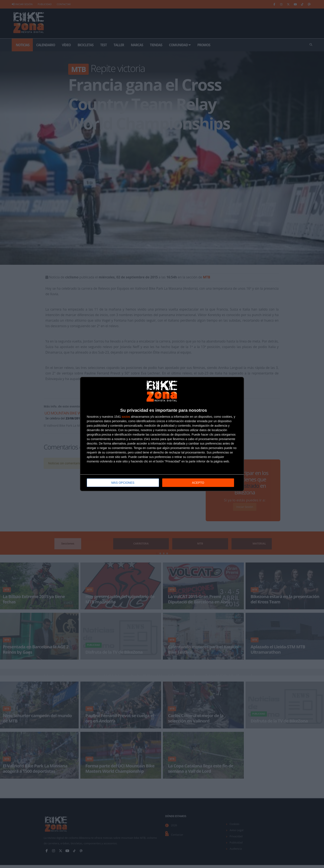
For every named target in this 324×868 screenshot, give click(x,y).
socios (126, 416)
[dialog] (162, 434)
